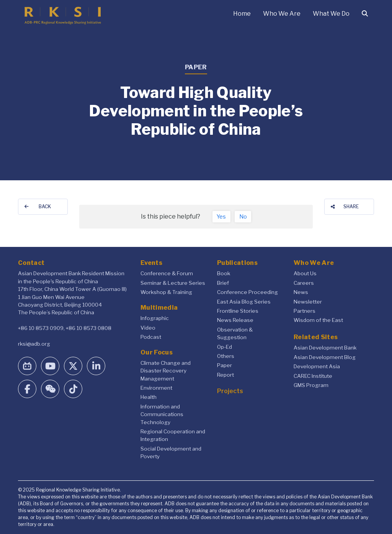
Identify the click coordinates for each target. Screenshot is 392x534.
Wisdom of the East (318, 320)
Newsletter (308, 302)
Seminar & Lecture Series (173, 283)
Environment (156, 388)
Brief (223, 283)
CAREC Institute (313, 376)
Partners (305, 311)
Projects (230, 391)
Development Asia (317, 366)
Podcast (151, 337)
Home (242, 14)
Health (149, 397)
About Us (305, 273)
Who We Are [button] (282, 14)
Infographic (155, 318)
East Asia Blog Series (244, 302)
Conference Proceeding (247, 292)
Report (225, 375)
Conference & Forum (167, 273)
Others (226, 356)
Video (148, 328)
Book (224, 273)
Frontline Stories (238, 311)
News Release (235, 320)
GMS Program (311, 385)
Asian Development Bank (325, 348)
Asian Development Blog (325, 357)
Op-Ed (225, 347)
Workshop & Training (166, 292)
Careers (304, 283)
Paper (225, 365)
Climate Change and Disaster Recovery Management (166, 371)
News (301, 292)
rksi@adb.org (34, 344)
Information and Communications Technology (162, 414)
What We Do (331, 14)
